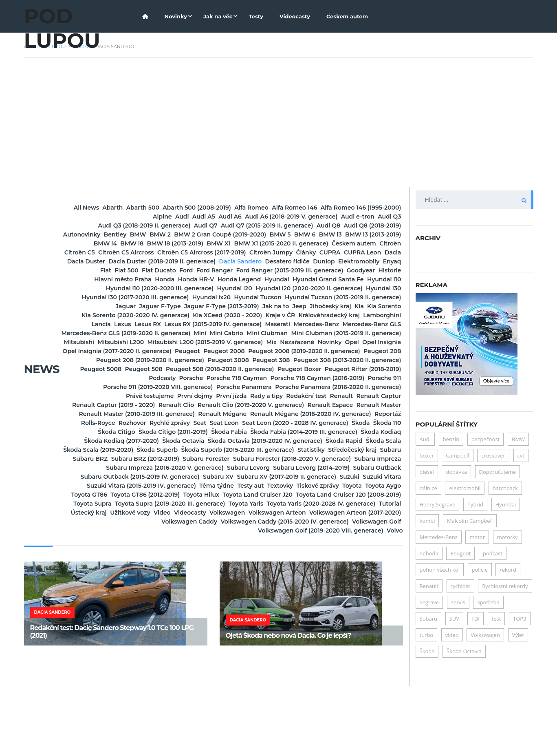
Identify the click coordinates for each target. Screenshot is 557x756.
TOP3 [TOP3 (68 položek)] (520, 619)
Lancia (354, 342)
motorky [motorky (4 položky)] (507, 537)
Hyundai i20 (256, 306)
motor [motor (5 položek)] (477, 537)
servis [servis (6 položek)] (458, 602)
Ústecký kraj (122, 584)
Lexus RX (97, 351)
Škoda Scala (110, 504)
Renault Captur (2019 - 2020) (182, 450)
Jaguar (240, 324)
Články (92, 270)
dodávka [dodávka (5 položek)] (456, 472)
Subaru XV (232, 539)
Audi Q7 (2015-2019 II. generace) (349, 225)
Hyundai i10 (85, 306)
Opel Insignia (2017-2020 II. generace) (245, 387)
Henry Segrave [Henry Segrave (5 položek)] (438, 504)
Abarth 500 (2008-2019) (253, 208)
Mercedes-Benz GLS (366, 351)
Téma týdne (296, 548)
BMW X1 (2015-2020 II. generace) (290, 252)
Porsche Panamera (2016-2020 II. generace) (332, 432)
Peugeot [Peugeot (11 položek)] (460, 553)
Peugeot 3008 (92, 405)
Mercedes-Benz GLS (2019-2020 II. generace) (200, 360)
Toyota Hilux (377, 557)
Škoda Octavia (194, 495)
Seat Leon (133, 477)
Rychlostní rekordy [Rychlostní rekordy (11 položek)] (505, 586)
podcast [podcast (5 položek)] (493, 553)
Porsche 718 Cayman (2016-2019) (301, 423)
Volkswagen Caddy (225, 593)
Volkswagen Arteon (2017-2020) (136, 593)
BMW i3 (275, 243)
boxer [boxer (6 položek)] (427, 455)
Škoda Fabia (201, 486)
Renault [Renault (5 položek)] (429, 586)
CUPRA (128, 270)
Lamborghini (311, 342)
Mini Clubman (375, 360)
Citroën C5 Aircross (206, 261)
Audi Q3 (131, 225)
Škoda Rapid (377, 495)
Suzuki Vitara (121, 548)
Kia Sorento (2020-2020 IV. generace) (342, 333)
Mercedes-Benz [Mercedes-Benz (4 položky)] (439, 537)
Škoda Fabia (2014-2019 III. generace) (287, 486)
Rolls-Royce (281, 468)
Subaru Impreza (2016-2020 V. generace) (337, 522)
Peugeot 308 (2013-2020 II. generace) (233, 405)
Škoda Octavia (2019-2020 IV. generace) (287, 495)
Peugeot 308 (146, 405)
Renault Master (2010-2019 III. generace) (274, 459)
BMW (352, 234)
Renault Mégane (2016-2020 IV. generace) (148, 468)
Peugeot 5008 (323, 405)
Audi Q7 (277, 225)
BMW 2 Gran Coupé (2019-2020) (132, 243)
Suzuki (385, 539)
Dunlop (231, 279)
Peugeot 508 (376, 405)
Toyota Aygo (192, 557)
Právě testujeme (136, 441)
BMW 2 (385, 234)
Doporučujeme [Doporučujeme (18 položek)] (498, 472)
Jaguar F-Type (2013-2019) (358, 324)
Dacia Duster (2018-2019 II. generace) (342, 270)
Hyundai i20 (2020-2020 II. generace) (342, 306)
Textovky (382, 548)
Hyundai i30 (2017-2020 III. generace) (227, 315)
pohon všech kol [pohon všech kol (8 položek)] (440, 570)
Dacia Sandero (126, 279)
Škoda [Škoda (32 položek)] (427, 651)
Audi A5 (239, 217)
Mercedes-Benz (299, 351)
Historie (384, 288)
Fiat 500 (383, 279)
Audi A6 (277, 217)
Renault (384, 441)
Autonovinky (273, 234)
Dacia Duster (254, 270)
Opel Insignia (376, 378)
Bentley (317, 234)
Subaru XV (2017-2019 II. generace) (312, 539)
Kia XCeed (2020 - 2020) (123, 342)
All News (108, 208)
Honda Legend (249, 297)
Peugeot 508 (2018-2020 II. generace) (150, 414)
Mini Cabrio (323, 360)
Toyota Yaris (218, 575)
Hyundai (297, 297)
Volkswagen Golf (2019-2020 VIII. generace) (309, 602)
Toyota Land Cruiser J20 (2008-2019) (290, 566)
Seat (97, 477)
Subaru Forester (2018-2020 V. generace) (143, 522)
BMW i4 (384, 243)
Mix (221, 378)
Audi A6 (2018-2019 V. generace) (349, 217)
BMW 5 (203, 243)
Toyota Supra (376, 566)
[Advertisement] (279, 126)
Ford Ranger (175, 288)
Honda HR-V (194, 297)
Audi (206, 217)
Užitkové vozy (175, 584)
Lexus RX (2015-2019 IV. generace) (174, 351)
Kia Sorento (256, 333)
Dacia (213, 270)
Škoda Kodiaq (375, 486)
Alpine (175, 217)
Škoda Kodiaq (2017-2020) (121, 495)
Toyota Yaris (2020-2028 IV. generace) (304, 575)
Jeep (137, 333)
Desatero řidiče (184, 279)
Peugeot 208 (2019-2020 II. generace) (341, 396)
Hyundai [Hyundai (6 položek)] (506, 504)
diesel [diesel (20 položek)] (427, 472)
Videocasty (295, 16)
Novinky (176, 16)
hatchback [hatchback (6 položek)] (505, 488)
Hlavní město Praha (98, 297)
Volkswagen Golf (207, 602)
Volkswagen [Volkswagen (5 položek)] (485, 635)
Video (218, 584)
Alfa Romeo (319, 208)
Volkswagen (305, 584)
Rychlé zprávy (375, 468)
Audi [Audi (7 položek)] (425, 439)
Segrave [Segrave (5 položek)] (429, 602)
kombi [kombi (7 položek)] (427, 521)
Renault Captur (104, 450)
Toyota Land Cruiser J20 (188, 566)
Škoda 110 (330, 477)
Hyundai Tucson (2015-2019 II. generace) (157, 324)
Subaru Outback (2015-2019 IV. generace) (143, 539)
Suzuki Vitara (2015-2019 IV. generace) (210, 548)
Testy (256, 16)
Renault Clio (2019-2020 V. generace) (342, 450)
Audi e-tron (88, 225)
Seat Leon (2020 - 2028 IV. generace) (215, 477)
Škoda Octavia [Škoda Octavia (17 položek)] (464, 651)
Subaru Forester (372, 513)
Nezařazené (258, 378)
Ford (135, 288)
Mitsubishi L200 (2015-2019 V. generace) (143, 378)
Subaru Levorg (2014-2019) (295, 531)
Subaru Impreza (240, 522)
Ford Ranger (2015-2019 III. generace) (262, 288)
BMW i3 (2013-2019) (329, 243)
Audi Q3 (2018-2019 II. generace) (204, 225)
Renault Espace (120, 459)
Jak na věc (218, 16)
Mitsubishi (319, 369)
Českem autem (347, 16)
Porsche (152, 423)
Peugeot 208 (254, 396)
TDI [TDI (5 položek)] (476, 619)
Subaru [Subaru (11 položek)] (429, 619)
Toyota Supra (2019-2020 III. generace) (131, 575)
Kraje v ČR (187, 342)
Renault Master (179, 459)
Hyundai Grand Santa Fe (360, 297)
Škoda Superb (247, 504)
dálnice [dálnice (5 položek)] (428, 488)
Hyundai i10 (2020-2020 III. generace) (170, 306)
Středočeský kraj (141, 513)
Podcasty (382, 414)
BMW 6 (239, 243)
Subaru (191, 513)
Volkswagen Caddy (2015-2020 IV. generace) (331, 593)
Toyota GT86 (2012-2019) (310, 557)
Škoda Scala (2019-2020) (177, 504)
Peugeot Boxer (241, 414)
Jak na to (102, 333)
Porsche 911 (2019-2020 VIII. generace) (130, 432)
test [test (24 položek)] (496, 619)
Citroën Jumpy (374, 261)
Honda (152, 297)
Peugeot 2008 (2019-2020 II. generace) (165, 396)
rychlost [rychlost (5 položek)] (460, 586)
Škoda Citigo (377, 477)
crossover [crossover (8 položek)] (493, 455)
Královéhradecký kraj (247, 342)
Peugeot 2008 (375, 387)
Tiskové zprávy (104, 557)
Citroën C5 (149, 261)
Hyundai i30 (141, 315)
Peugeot (327, 387)
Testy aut (342, 548)
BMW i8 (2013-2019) (161, 252)
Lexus (387, 342)
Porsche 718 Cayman (208, 423)
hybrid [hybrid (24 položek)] (475, 504)
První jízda (240, 441)
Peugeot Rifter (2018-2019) (316, 414)
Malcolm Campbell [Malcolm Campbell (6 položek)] (470, 521)
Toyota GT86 (243, 557)
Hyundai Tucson (372, 315)
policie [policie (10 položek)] (480, 570)
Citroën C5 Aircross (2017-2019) (293, 261)
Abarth (146, 208)
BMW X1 (216, 252)
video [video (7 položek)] (452, 635)
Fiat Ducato (97, 288)
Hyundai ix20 (314, 315)
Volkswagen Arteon (367, 584)
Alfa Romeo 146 (373, 208)
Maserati (249, 351)
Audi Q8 (156, 234)
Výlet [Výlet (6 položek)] (518, 635)
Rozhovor (327, 468)
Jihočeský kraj (180, 333)
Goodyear (344, 288)
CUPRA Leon (171, 270)
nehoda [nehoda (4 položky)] (429, 553)
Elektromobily (278, 279)
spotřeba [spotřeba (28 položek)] (488, 602)
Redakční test (338, 441)
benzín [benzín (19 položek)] (451, 439)
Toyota (150, 557)
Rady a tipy (286, 441)
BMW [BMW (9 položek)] (518, 439)
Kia (220, 333)
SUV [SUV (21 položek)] (454, 619)
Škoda (292, 477)
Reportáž (236, 468)
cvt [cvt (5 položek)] (521, 455)
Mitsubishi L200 (372, 369)
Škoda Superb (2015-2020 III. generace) (339, 504)
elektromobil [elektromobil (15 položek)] (465, 488)
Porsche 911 (379, 423)
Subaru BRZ (233, 513)
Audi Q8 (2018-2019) (211, 234)
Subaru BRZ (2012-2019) (300, 513)
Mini (285, 360)
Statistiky (89, 513)
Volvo (395, 602)
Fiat (351, 279)
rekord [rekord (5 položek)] (508, 570)
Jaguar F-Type (285, 324)
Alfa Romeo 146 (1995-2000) (111, 217)
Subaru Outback (372, 531)
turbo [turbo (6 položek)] (427, 635)
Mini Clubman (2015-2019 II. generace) (234, 369)
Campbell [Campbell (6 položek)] (457, 455)
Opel (335, 378)
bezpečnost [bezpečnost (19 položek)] (485, 439)
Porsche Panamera (227, 432)
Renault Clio (257, 450)
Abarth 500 (187, 208)
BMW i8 (106, 252)
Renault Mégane (371, 459)
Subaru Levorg (220, 531)
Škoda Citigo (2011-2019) (134, 486)
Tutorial (384, 575)
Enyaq (322, 279)
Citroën (108, 261)
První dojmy (193, 441)
